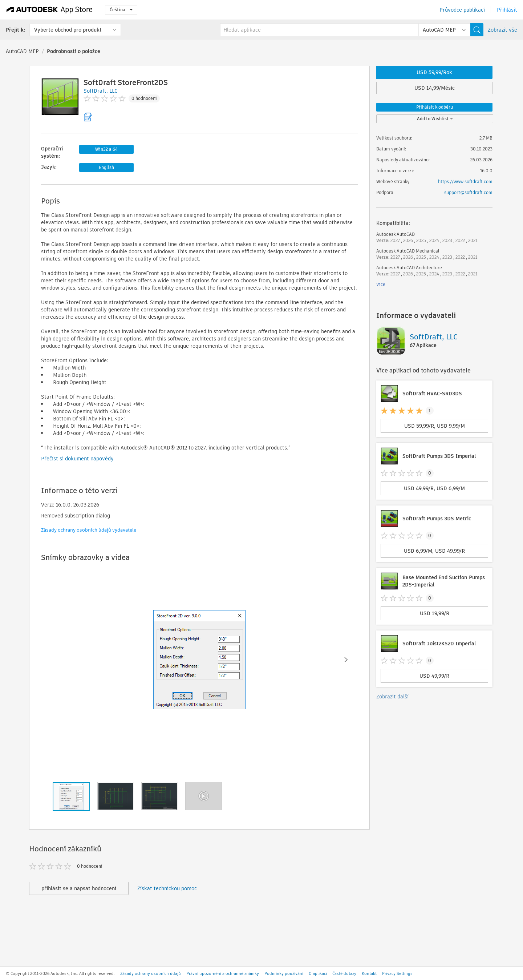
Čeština (121, 10)
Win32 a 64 (106, 149)
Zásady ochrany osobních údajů (151, 973)
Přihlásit (507, 10)
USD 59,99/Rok (434, 72)
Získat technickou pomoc (167, 888)
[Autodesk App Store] (50, 10)
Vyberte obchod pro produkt (68, 30)
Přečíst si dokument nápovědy (77, 459)
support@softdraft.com (468, 192)
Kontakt (369, 973)
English (106, 167)
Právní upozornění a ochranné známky (223, 973)
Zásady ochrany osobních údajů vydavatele (89, 530)
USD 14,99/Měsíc (435, 88)
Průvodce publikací (462, 10)
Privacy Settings (397, 973)
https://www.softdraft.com (465, 182)
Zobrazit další (392, 697)
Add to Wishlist (435, 119)
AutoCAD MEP (22, 51)
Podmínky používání (284, 973)
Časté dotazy (344, 973)
